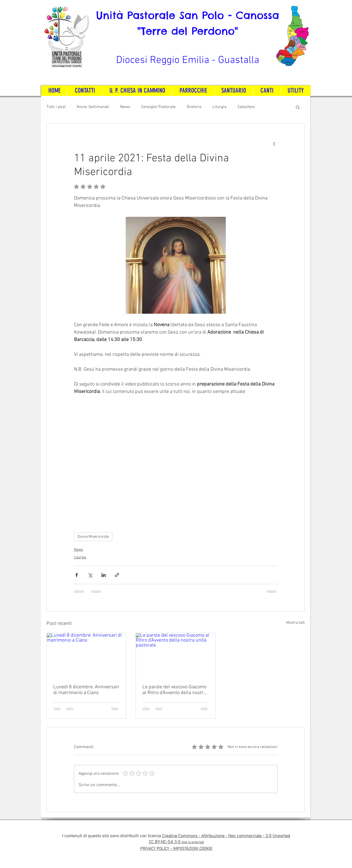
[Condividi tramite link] (117, 575)
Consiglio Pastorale (158, 107)
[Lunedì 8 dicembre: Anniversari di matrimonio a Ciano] (86, 655)
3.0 (269, 836)
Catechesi (246, 107)
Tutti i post (56, 107)
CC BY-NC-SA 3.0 (165, 842)
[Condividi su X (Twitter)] (90, 575)
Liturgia (220, 107)
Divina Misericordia (93, 537)
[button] (298, 107)
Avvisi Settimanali (93, 107)
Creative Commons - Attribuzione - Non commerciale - (214, 836)
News (125, 107)
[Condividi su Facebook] (77, 575)
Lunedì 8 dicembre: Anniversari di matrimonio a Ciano (86, 690)
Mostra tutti (295, 623)
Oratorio (194, 107)
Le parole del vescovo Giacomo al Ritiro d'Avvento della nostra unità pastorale (174, 690)
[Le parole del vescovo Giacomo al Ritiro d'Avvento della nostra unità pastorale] (175, 655)
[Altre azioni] (274, 143)
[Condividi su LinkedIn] (104, 575)
